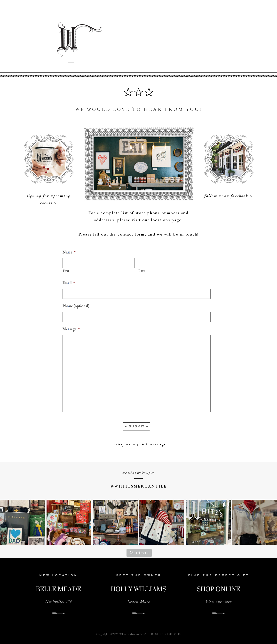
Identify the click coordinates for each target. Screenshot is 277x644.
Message (71, 329)
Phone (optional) (76, 306)
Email (69, 283)
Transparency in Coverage (138, 444)
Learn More (139, 601)
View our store (218, 601)
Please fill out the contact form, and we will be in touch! (139, 234)
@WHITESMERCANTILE (139, 486)
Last (142, 271)
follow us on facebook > (228, 196)
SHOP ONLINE (219, 589)
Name (69, 252)
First (66, 271)
